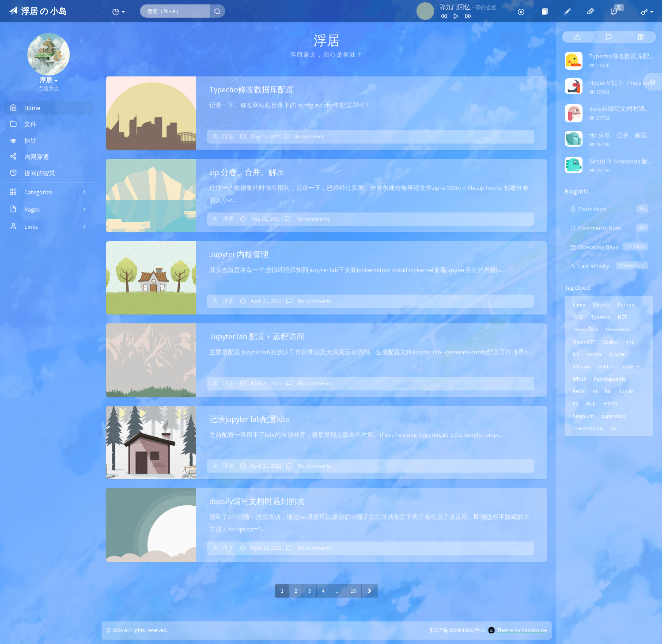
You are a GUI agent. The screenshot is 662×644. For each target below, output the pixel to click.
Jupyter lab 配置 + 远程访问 (257, 336)
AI (595, 391)
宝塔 (578, 317)
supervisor (613, 416)
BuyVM (626, 391)
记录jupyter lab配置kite (249, 419)
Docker (610, 342)
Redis (579, 391)
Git (608, 391)
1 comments (310, 136)
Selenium (583, 416)
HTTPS (611, 403)
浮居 (228, 136)
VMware (582, 366)
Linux (579, 305)
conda (594, 354)
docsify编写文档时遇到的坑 (257, 501)
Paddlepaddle (610, 379)
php (630, 342)
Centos (606, 366)
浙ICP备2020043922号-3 (457, 630)
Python (626, 305)
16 (353, 591)
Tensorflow (586, 329)
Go (613, 428)
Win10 (580, 379)
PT (576, 403)
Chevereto (618, 329)
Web (591, 403)
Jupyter (617, 354)
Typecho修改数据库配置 (252, 89)
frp (576, 354)
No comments (312, 219)
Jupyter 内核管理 (239, 254)
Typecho (601, 317)
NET (622, 317)
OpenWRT (584, 342)
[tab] (577, 37)
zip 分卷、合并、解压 (247, 172)
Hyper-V (630, 366)
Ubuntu (601, 305)
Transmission (588, 428)
